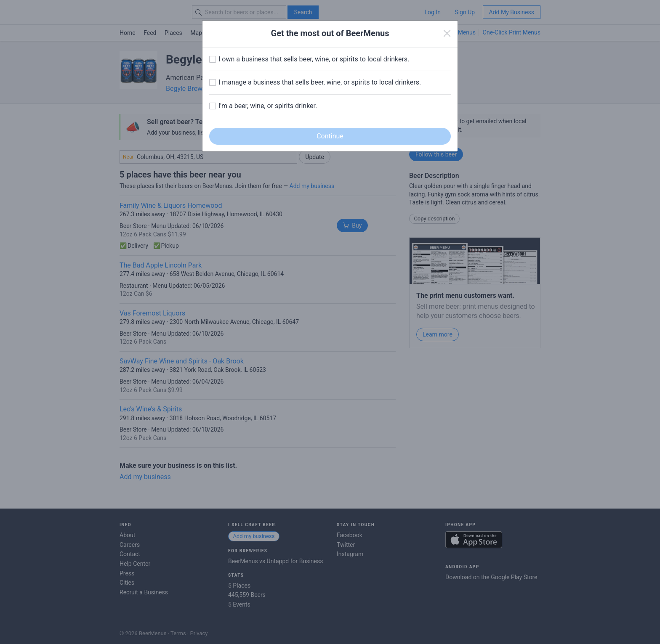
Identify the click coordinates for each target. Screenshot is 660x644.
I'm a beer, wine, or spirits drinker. (268, 106)
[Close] (447, 34)
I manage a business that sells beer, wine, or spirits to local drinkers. (320, 82)
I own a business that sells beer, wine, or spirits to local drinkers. (314, 59)
